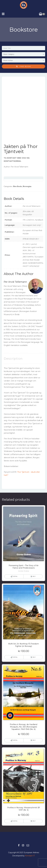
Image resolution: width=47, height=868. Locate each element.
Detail (15, 576)
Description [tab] (13, 359)
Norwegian (27, 186)
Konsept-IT (30, 856)
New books (18, 186)
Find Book (23, 66)
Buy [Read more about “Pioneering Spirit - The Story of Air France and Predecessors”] (34, 576)
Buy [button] (34, 657)
